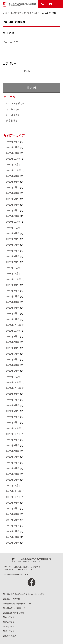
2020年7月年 (13, 451)
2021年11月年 (13, 382)
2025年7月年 (13, 188)
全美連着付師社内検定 (14, 613)
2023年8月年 (13, 291)
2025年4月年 (13, 205)
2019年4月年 (13, 526)
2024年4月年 (13, 251)
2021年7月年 (13, 400)
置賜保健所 (10, 627)
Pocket (28, 71)
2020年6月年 (13, 457)
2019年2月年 (13, 531)
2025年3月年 (13, 210)
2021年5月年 (13, 411)
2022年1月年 (13, 371)
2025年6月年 (13, 193)
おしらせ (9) (12, 109)
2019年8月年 (13, 509)
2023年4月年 (13, 308)
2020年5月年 (13, 463)
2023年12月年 (13, 268)
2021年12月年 (13, 377)
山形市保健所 (11, 636)
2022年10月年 (13, 331)
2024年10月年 (13, 228)
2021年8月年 (13, 394)
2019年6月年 (13, 514)
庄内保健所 (10, 622)
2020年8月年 (13, 445)
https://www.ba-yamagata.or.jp (19, 574)
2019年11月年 (13, 491)
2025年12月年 (13, 159)
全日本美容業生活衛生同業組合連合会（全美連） (26, 594)
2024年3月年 (13, 256)
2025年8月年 (13, 182)
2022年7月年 (13, 342)
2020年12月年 (13, 428)
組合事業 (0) (12, 115)
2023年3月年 (13, 314)
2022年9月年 (13, 337)
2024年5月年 (13, 245)
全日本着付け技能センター (16, 608)
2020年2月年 (13, 474)
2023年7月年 (13, 296)
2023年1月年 (13, 319)
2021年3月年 (13, 417)
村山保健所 (10, 617)
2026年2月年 (13, 147)
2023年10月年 (13, 279)
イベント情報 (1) (15, 103)
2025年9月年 (13, 176)
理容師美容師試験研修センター (18, 604)
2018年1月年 (13, 543)
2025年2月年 (13, 216)
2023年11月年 (13, 273)
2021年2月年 (13, 422)
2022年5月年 (13, 354)
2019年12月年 (13, 486)
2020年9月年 (13, 440)
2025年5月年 (13, 199)
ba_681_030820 (11, 41)
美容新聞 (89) (13, 121)
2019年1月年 (13, 537)
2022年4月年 (13, 360)
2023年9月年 (13, 285)
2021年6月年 (13, 405)
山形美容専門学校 (13, 599)
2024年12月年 (13, 222)
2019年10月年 (13, 497)
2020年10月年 (13, 434)
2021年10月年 (13, 388)
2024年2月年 (13, 262)
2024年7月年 (13, 239)
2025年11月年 (13, 165)
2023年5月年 (13, 302)
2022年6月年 (13, 348)
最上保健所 (10, 631)
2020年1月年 (13, 480)
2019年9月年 (13, 503)
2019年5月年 (13, 520)
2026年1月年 (13, 153)
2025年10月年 (13, 170)
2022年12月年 (13, 325)
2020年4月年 (13, 468)
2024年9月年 (13, 233)
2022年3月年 (13, 365)
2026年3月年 (13, 142)
